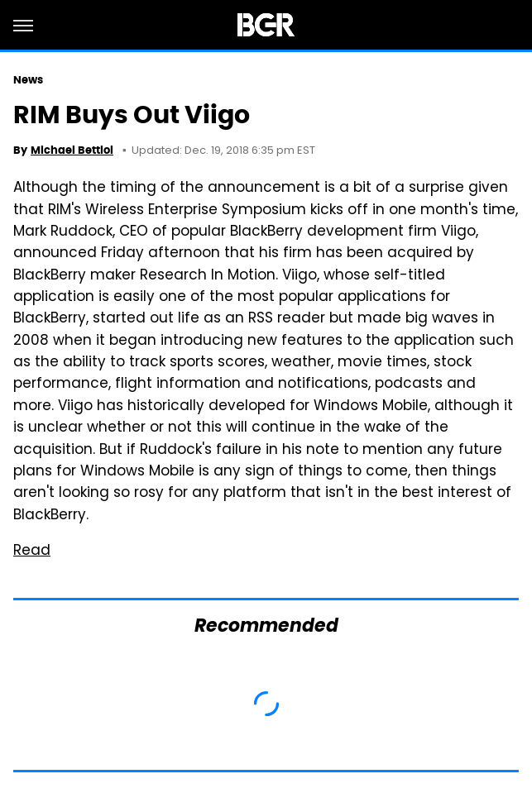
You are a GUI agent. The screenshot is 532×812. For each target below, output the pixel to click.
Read (32, 552)
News (28, 80)
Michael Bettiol (72, 150)
